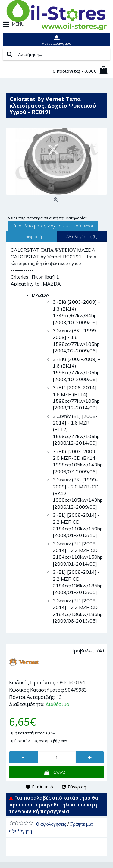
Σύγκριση (77, 787)
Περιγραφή (31, 237)
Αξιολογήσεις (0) (82, 237)
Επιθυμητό (42, 787)
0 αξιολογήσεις (51, 824)
